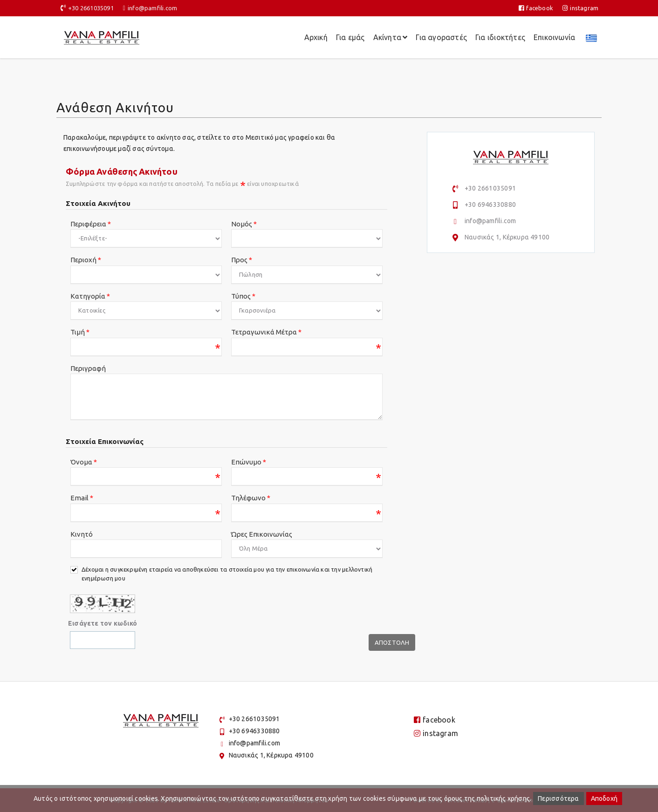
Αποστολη (392, 642)
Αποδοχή (604, 798)
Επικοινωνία (554, 37)
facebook (536, 8)
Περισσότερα (558, 798)
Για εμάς (350, 37)
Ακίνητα (391, 37)
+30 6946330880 (490, 205)
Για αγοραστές (441, 37)
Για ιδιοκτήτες (500, 37)
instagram (580, 8)
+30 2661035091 (91, 8)
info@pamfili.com (152, 8)
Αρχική (316, 37)
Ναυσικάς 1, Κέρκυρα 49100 (507, 237)
